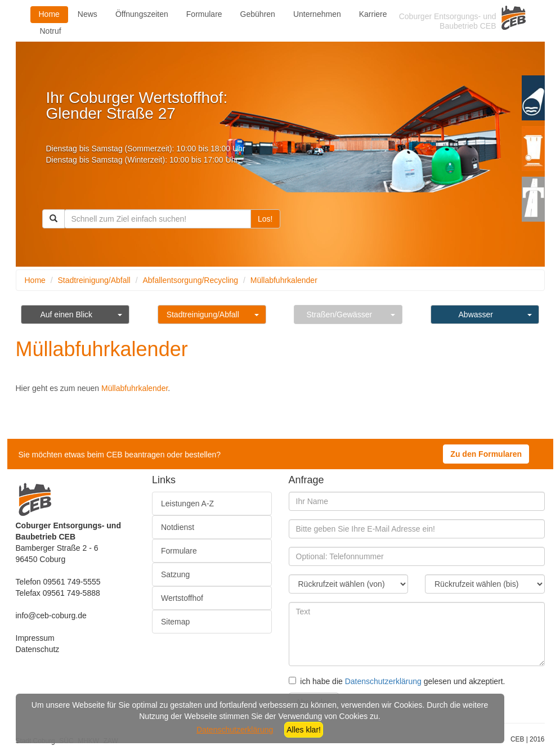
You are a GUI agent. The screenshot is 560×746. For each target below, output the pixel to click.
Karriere (373, 14)
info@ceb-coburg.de (51, 615)
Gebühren (258, 14)
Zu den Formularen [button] (486, 454)
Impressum (35, 638)
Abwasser (476, 314)
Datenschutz (38, 649)
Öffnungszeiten (142, 14)
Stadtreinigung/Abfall (94, 280)
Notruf (51, 31)
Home (49, 14)
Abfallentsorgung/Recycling (190, 280)
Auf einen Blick (66, 314)
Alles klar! (304, 730)
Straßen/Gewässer (339, 314)
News (88, 14)
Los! (265, 219)
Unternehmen (317, 14)
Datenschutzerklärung (383, 681)
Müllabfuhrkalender (284, 280)
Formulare (204, 14)
